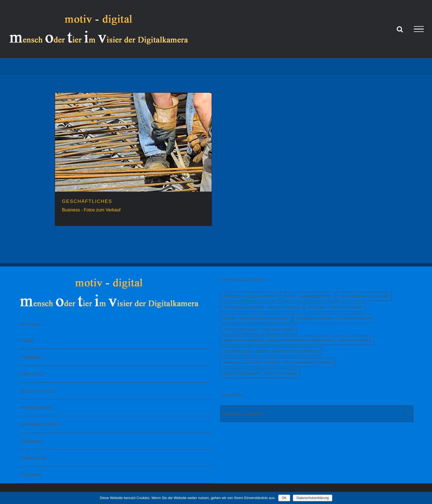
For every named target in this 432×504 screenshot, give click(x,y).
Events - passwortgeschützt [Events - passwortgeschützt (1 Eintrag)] (308, 296)
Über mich (32, 374)
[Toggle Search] (400, 29)
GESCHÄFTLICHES (87, 201)
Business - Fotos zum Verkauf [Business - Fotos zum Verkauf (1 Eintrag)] (250, 296)
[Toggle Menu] (419, 29)
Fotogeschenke (37, 408)
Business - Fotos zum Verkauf (91, 210)
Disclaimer (32, 475)
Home (28, 340)
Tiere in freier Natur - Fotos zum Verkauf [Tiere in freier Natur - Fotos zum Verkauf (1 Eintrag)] (259, 329)
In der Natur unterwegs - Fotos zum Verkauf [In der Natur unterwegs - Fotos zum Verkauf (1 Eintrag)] (262, 307)
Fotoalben (32, 357)
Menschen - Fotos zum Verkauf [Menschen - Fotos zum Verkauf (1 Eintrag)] (335, 307)
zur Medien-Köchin (40, 424)
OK (284, 498)
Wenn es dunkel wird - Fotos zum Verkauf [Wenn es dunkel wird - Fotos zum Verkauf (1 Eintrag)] (260, 373)
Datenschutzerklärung (313, 498)
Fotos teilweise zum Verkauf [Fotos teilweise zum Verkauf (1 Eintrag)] (364, 296)
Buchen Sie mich (39, 391)
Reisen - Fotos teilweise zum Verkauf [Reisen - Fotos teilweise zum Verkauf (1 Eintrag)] (256, 318)
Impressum (33, 441)
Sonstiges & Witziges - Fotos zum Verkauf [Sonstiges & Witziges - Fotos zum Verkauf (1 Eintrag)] (333, 318)
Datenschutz (34, 458)
